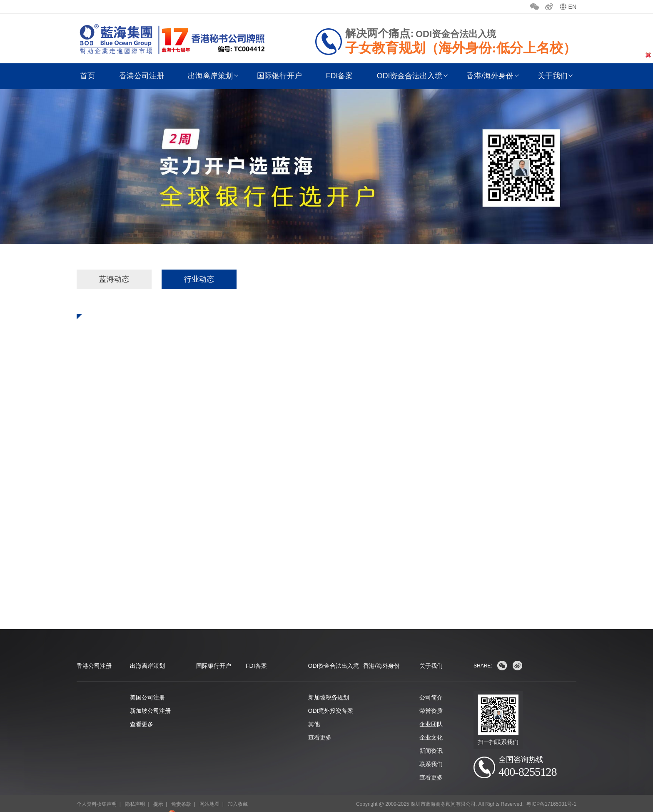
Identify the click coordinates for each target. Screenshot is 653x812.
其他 (314, 712)
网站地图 (209, 793)
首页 (89, 76)
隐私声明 (135, 793)
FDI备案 (338, 76)
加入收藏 (238, 793)
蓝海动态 (114, 279)
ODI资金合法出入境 (408, 76)
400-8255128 (530, 761)
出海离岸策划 (211, 76)
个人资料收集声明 (97, 793)
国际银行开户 (279, 76)
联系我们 (431, 752)
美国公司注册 (147, 686)
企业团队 (431, 712)
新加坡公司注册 (150, 699)
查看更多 (142, 712)
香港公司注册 (142, 76)
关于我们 (550, 76)
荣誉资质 (431, 699)
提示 (158, 793)
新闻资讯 (431, 739)
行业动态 (199, 279)
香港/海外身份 (488, 76)
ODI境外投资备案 (331, 699)
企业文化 (431, 726)
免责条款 (181, 793)
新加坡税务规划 (329, 686)
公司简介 (431, 686)
